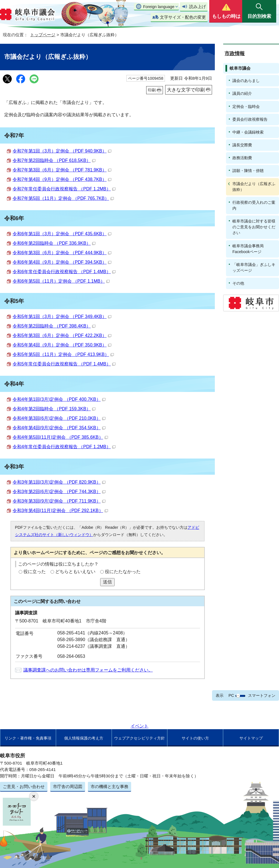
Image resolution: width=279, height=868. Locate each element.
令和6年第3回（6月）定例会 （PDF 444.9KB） (62, 253)
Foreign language (159, 7)
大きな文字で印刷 (186, 90)
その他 (238, 283)
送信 (107, 582)
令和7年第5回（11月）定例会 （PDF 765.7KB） (63, 198)
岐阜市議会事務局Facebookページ (248, 249)
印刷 (152, 90)
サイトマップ (251, 738)
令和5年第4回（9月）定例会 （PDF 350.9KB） (62, 345)
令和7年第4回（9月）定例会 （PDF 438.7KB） (62, 179)
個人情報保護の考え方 (84, 738)
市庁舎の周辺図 (68, 786)
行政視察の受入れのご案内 (254, 205)
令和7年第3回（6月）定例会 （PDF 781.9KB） (62, 170)
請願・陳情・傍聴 (248, 171)
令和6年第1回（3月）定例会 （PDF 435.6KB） (62, 234)
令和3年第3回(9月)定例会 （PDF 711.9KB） (59, 501)
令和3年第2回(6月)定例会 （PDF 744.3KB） (59, 492)
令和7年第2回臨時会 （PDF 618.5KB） (54, 160)
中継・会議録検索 (248, 132)
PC (231, 695)
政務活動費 (242, 158)
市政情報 (235, 54)
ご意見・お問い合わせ (24, 786)
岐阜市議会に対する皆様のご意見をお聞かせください (254, 227)
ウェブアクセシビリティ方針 (139, 738)
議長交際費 (242, 145)
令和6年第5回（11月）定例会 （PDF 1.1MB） (61, 281)
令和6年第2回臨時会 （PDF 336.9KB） (54, 243)
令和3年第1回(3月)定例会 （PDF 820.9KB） (59, 482)
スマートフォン (262, 695)
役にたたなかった (123, 572)
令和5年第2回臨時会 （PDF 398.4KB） (54, 326)
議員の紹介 (242, 93)
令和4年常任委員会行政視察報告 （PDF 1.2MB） (64, 447)
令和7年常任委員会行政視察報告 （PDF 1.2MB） (64, 189)
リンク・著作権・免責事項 (28, 738)
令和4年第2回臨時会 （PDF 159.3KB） (54, 409)
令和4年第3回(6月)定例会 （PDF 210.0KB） (59, 418)
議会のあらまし (246, 81)
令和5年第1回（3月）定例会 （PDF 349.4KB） (62, 317)
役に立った (35, 572)
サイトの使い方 (195, 738)
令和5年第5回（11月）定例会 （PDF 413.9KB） (63, 354)
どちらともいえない (75, 572)
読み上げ (198, 7)
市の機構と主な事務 (110, 786)
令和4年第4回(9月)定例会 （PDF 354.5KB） (59, 428)
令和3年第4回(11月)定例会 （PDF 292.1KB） (60, 511)
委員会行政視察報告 (250, 119)
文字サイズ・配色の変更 (183, 17)
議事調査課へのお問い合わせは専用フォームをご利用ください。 (88, 670)
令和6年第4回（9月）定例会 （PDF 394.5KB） (62, 262)
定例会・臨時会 (246, 106)
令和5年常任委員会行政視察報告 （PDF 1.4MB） (64, 364)
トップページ (43, 35)
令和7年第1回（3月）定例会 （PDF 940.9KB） (62, 151)
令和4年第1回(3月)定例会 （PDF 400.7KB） (59, 399)
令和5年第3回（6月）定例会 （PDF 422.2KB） (62, 335)
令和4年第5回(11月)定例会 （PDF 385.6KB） (60, 437)
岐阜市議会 (240, 68)
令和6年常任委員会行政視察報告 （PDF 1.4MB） (64, 272)
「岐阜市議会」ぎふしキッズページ (254, 267)
